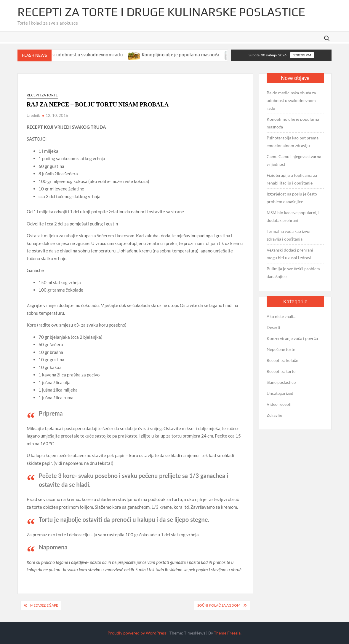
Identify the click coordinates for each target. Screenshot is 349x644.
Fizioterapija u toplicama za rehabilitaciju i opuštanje (292, 179)
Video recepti (279, 404)
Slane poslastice (281, 382)
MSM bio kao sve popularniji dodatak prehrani (293, 216)
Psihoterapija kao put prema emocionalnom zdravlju (293, 142)
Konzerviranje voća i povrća (292, 338)
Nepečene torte (281, 349)
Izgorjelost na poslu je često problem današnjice (292, 198)
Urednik (33, 115)
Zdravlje (274, 415)
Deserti (273, 327)
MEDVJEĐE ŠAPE (44, 605)
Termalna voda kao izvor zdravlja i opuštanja (289, 235)
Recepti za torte (42, 95)
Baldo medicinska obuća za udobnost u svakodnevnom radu (73, 55)
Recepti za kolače (282, 360)
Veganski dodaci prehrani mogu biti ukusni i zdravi (290, 254)
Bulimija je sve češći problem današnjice (293, 272)
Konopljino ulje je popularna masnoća (192, 55)
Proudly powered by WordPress (137, 633)
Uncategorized (280, 393)
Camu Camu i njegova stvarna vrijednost (294, 160)
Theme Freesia (227, 633)
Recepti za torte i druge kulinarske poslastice (161, 12)
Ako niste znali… (281, 316)
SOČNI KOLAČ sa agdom (219, 605)
